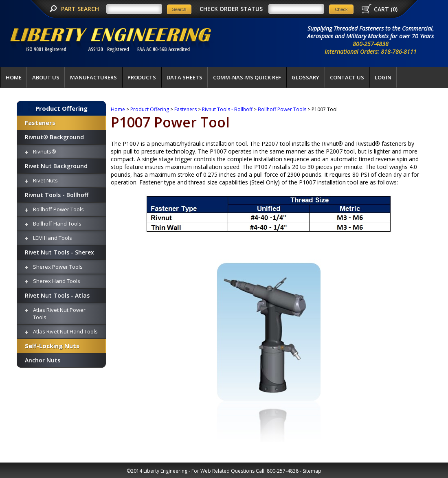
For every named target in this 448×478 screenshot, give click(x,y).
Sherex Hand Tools (57, 281)
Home (14, 77)
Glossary (305, 77)
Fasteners (40, 123)
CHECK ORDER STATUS (231, 9)
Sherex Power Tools (58, 267)
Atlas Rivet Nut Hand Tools (65, 331)
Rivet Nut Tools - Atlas (57, 295)
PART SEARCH (81, 9)
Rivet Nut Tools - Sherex (59, 252)
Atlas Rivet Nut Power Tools (59, 314)
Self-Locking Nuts (52, 346)
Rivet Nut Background (56, 166)
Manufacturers (93, 77)
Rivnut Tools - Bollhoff (57, 195)
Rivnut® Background (54, 137)
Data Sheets (184, 77)
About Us (46, 77)
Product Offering (61, 108)
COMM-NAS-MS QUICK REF (247, 77)
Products (142, 77)
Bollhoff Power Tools (58, 209)
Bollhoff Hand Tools (57, 224)
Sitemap (312, 471)
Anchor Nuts (43, 360)
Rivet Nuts (45, 180)
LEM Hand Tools (53, 238)
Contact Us (347, 77)
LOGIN (383, 77)
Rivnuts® (45, 151)
